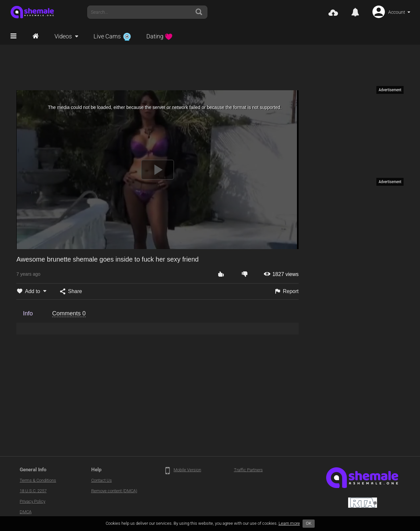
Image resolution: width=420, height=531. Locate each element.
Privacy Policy (32, 501)
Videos (63, 36)
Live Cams (112, 36)
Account (397, 12)
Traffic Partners (248, 470)
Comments (69, 313)
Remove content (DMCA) (114, 491)
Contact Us (102, 480)
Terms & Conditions (38, 480)
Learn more (289, 523)
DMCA (26, 512)
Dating (159, 36)
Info (28, 313)
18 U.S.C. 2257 (33, 491)
